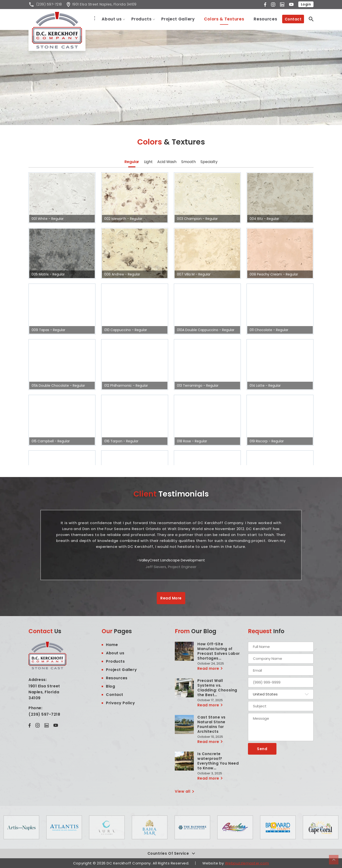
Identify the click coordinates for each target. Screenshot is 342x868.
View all (183, 791)
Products (142, 19)
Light (148, 162)
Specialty (209, 162)
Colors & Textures (224, 19)
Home (92, 19)
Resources (265, 19)
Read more (208, 668)
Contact (293, 19)
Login (306, 4)
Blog (110, 686)
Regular (132, 162)
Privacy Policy (121, 703)
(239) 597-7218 (44, 714)
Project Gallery (178, 19)
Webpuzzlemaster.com (247, 863)
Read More (171, 598)
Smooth (188, 162)
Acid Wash (167, 162)
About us (112, 19)
